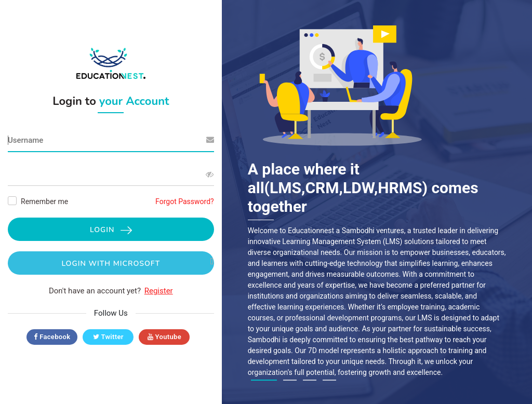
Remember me (44, 201)
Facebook (52, 337)
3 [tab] (310, 380)
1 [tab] (264, 380)
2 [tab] (290, 380)
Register (159, 291)
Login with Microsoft (137, 263)
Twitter (108, 337)
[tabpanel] (377, 197)
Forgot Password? (185, 201)
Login (111, 230)
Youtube (164, 337)
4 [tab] (329, 380)
